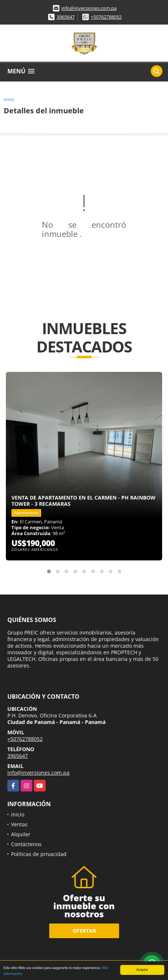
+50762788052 (106, 17)
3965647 (66, 17)
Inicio (9, 99)
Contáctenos (26, 844)
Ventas (19, 824)
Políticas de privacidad (39, 854)
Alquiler (21, 834)
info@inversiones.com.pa (89, 8)
